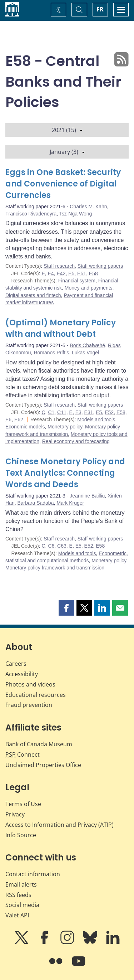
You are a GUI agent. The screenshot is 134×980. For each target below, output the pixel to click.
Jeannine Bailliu (87, 496)
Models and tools (96, 419)
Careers (16, 664)
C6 (51, 546)
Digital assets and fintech (33, 295)
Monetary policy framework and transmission (55, 568)
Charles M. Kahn (88, 207)
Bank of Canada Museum (39, 744)
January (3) (67, 152)
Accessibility (22, 674)
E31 (89, 412)
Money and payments (89, 288)
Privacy (15, 814)
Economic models (25, 427)
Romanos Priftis (51, 353)
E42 (61, 273)
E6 (8, 419)
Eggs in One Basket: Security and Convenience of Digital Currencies (63, 184)
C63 (62, 546)
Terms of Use (23, 804)
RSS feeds (18, 895)
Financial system (77, 281)
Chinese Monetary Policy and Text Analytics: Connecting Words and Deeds (65, 473)
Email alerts (21, 884)
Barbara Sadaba (35, 503)
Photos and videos (30, 684)
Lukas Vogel (85, 353)
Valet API (17, 915)
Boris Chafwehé (87, 345)
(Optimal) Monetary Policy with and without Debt (61, 328)
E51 (82, 273)
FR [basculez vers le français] (100, 9)
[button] (66, 608)
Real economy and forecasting (76, 441)
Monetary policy (65, 427)
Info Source (21, 835)
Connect (23, 755)
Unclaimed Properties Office (43, 765)
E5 (71, 273)
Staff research (59, 266)
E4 (51, 273)
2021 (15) (67, 130)
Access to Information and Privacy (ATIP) (59, 825)
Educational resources (36, 695)
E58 (93, 273)
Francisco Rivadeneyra (31, 214)
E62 (19, 419)
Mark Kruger (70, 503)
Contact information (33, 874)
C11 (62, 412)
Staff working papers (100, 266)
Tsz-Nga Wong (76, 214)
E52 (109, 412)
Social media (22, 905)
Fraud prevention (29, 705)
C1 (51, 412)
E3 (78, 412)
